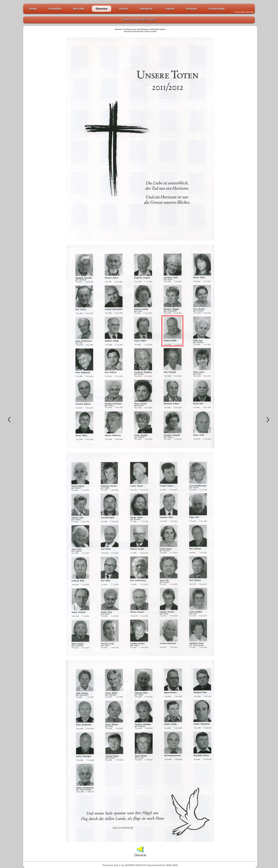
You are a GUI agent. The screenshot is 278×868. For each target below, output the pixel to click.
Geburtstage (217, 9)
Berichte (79, 9)
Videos (123, 9)
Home (33, 9)
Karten (170, 9)
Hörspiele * (147, 9)
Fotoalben (55, 9)
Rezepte (191, 9)
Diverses (102, 9)
